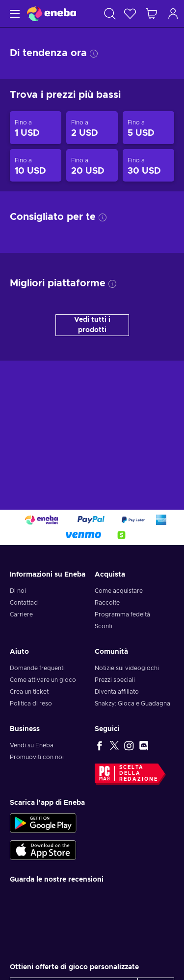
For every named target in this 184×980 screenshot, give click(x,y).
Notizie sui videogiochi (127, 668)
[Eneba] (52, 14)
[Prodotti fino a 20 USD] (92, 166)
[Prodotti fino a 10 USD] (36, 166)
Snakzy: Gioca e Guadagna (132, 704)
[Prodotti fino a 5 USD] (148, 128)
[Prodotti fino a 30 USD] (148, 166)
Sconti (104, 626)
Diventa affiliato (117, 692)
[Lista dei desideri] (130, 14)
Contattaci (24, 603)
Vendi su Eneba (32, 745)
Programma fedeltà (122, 614)
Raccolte (107, 603)
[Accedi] (173, 14)
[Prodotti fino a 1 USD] (36, 128)
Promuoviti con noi (37, 757)
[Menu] (13, 14)
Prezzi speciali (115, 680)
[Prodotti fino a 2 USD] (92, 128)
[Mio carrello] (152, 14)
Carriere (21, 614)
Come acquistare (119, 591)
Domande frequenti (37, 668)
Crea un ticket (29, 692)
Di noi (18, 591)
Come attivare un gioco (43, 680)
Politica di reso (31, 704)
